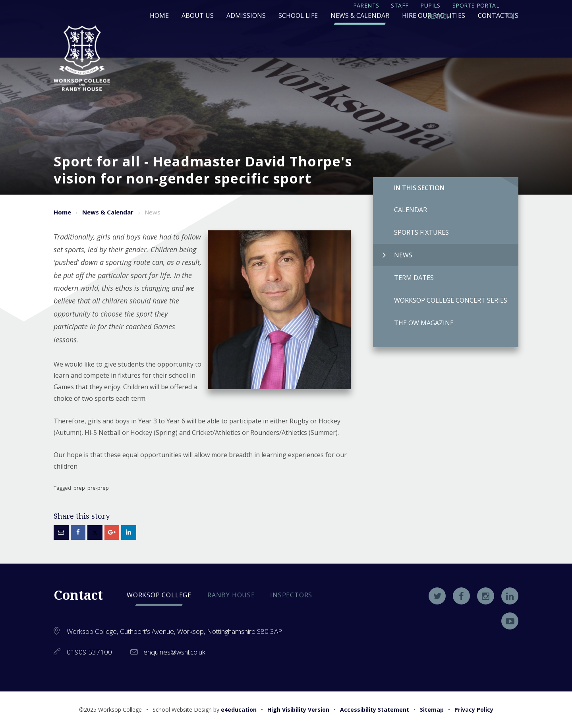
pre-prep (98, 488)
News (397, 255)
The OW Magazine (413, 323)
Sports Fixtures (411, 232)
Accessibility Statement (375, 710)
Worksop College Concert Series (440, 300)
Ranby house (231, 595)
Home (62, 212)
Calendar (400, 210)
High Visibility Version (298, 710)
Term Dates (403, 278)
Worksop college (159, 595)
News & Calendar (108, 212)
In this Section (419, 188)
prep (79, 488)
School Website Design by (205, 710)
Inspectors (291, 595)
